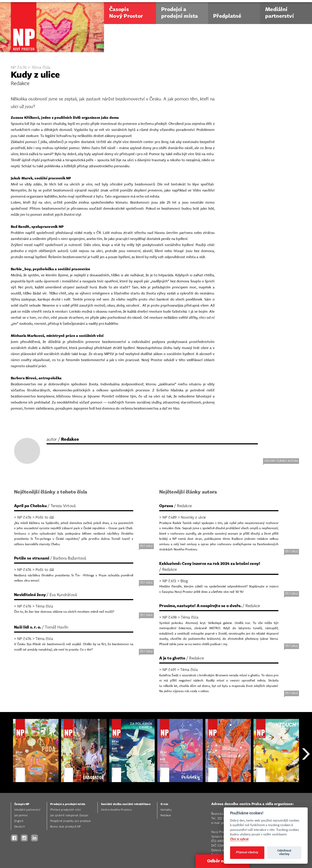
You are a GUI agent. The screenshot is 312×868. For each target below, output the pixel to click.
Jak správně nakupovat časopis (69, 816)
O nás (164, 804)
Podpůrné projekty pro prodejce (71, 821)
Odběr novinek (223, 861)
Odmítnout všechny (284, 853)
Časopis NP (22, 804)
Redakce (166, 816)
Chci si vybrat (239, 839)
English (19, 821)
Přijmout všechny (247, 853)
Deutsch (20, 827)
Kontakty (166, 810)
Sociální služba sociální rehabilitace (126, 804)
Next (306, 769)
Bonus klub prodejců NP (66, 827)
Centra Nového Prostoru (117, 810)
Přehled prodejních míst (66, 810)
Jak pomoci (21, 816)
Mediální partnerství (27, 810)
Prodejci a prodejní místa (68, 804)
